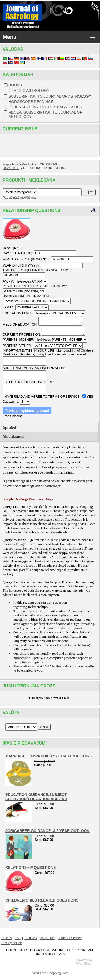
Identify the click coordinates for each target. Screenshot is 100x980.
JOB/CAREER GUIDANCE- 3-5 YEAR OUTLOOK (47, 831)
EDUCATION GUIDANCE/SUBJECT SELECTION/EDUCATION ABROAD (36, 797)
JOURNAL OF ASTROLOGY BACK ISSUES (45, 107)
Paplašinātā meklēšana (19, 198)
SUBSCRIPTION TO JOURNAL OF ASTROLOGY (50, 96)
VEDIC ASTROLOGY (32, 90)
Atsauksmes (13, 437)
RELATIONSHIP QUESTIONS (45, 168)
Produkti (28, 164)
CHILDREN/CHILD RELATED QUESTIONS (42, 900)
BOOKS (15, 85)
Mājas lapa (10, 164)
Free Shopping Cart (54, 973)
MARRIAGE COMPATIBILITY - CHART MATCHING (49, 756)
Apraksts (10, 428)
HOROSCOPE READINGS (31, 102)
